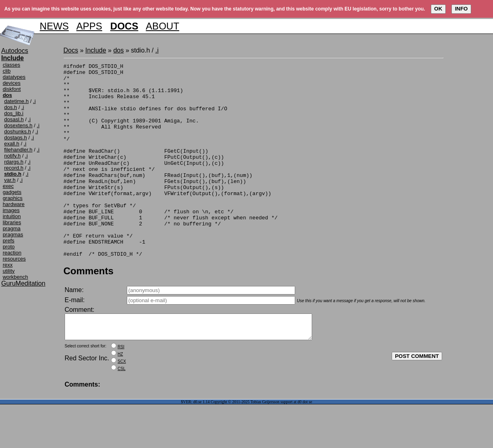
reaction (12, 253)
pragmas (13, 235)
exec (8, 186)
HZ (120, 398)
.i (35, 101)
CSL (121, 412)
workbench (16, 277)
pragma (12, 228)
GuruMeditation (23, 283)
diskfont (12, 89)
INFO (462, 9)
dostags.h (15, 138)
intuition (12, 216)
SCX (122, 405)
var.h (10, 180)
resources (14, 259)
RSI (121, 390)
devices (12, 83)
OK (438, 9)
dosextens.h (18, 125)
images (11, 210)
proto (9, 247)
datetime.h (16, 101)
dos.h (10, 107)
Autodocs (15, 51)
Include (96, 50)
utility (9, 271)
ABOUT (163, 26)
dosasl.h (14, 119)
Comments (88, 310)
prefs (9, 241)
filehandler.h (18, 150)
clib (7, 71)
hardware (14, 204)
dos (119, 50)
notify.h (12, 156)
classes (12, 65)
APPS (89, 26)
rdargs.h (14, 162)
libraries (12, 222)
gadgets (12, 192)
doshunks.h (18, 131)
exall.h (12, 144)
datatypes (14, 77)
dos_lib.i (14, 113)
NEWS (54, 26)
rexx (8, 265)
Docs (71, 50)
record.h (14, 168)
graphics (13, 198)
